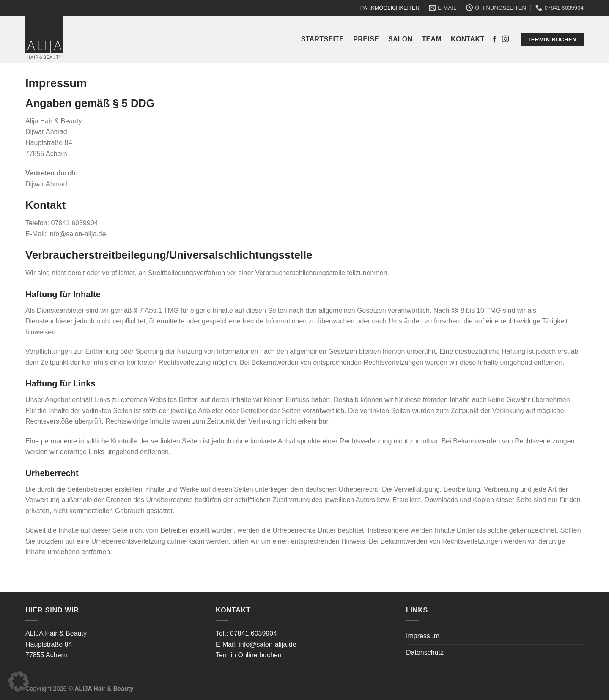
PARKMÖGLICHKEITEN (390, 8)
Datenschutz (425, 652)
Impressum (423, 636)
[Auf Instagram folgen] (505, 39)
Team (432, 39)
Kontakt (468, 39)
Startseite (323, 39)
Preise (366, 39)
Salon (401, 39)
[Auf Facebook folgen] (494, 39)
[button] (19, 681)
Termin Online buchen (249, 655)
